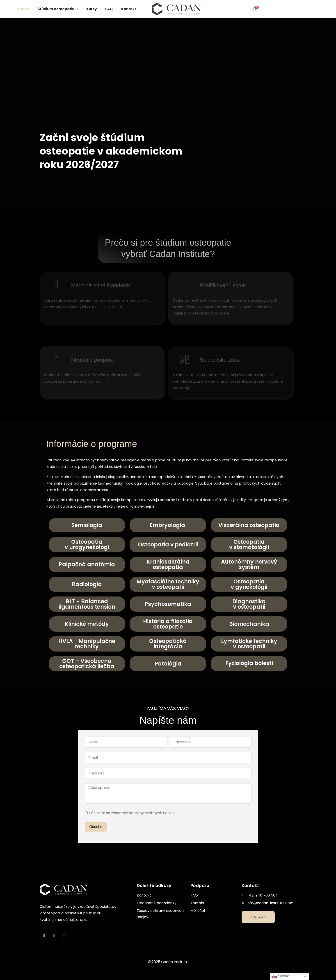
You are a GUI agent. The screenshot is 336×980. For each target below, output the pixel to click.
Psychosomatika (168, 604)
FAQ (109, 9)
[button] (58, 9)
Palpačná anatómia (87, 564)
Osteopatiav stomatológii (249, 544)
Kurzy (92, 9)
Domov (22, 9)
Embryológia (168, 525)
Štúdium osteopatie (58, 9)
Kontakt (129, 9)
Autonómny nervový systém (249, 564)
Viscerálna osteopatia (249, 525)
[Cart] (255, 10)
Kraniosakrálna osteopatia (168, 564)
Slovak (280, 976)
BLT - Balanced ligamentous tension (87, 604)
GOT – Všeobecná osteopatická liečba (87, 664)
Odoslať (96, 827)
